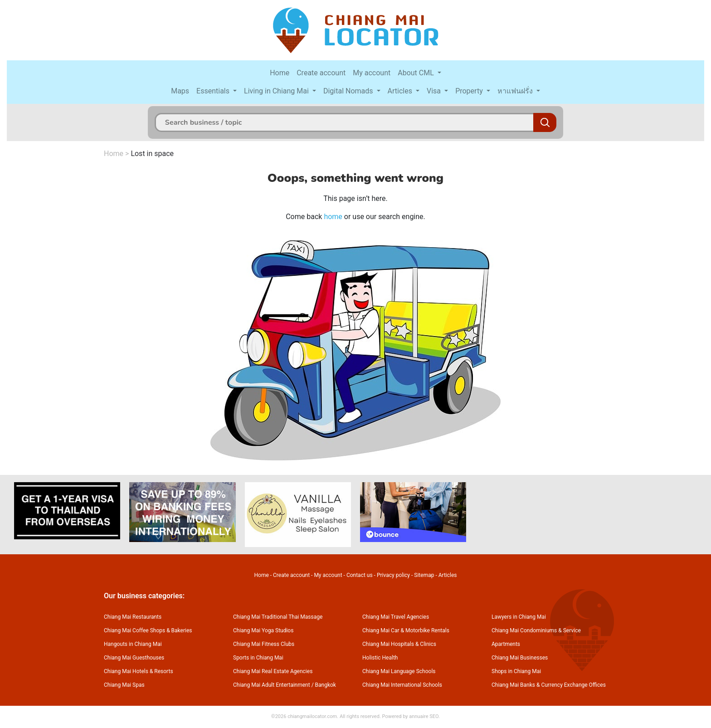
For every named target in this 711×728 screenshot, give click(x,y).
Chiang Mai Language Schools (399, 671)
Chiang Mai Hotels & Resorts (139, 671)
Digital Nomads (349, 91)
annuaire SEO (424, 716)
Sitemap (424, 575)
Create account (321, 73)
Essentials (214, 91)
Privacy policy (393, 575)
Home (280, 73)
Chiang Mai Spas (124, 685)
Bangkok (326, 685)
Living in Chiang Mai (277, 91)
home (333, 217)
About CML (417, 73)
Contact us (360, 575)
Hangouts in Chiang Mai (133, 644)
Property (470, 91)
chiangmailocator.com (312, 716)
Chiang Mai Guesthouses (134, 658)
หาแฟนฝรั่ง (516, 91)
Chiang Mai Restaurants (133, 617)
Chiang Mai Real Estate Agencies (273, 671)
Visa (435, 91)
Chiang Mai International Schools (402, 685)
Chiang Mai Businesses (520, 658)
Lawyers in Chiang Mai (519, 617)
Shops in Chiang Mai (516, 671)
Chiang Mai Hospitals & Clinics (399, 644)
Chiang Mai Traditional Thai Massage (278, 617)
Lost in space (152, 154)
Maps (180, 91)
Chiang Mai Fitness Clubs (264, 644)
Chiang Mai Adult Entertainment (272, 685)
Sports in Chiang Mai (258, 658)
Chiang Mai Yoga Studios (263, 630)
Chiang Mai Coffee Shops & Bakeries (148, 630)
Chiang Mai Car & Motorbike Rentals (406, 630)
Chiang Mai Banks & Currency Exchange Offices (549, 685)
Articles (401, 91)
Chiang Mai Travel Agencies (396, 617)
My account (372, 73)
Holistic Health (380, 658)
